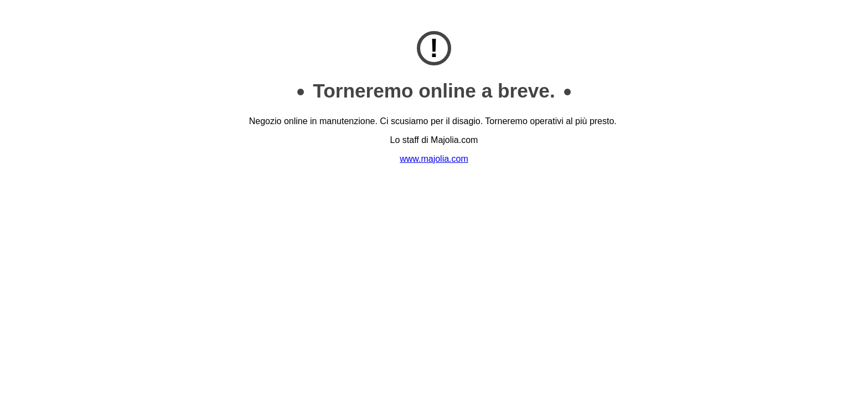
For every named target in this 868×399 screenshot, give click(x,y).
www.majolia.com (434, 159)
